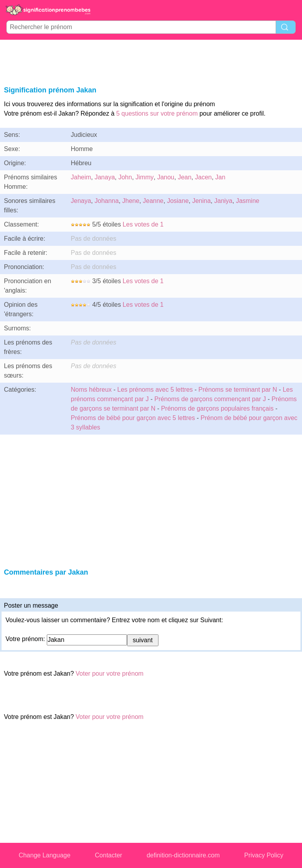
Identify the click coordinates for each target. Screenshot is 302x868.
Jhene (131, 201)
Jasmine (248, 201)
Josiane (178, 201)
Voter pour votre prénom (110, 674)
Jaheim (81, 177)
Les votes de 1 (143, 224)
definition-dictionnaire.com (183, 855)
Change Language (44, 855)
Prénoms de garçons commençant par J (210, 399)
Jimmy (145, 177)
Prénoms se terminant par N (238, 390)
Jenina (202, 201)
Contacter (108, 855)
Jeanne (153, 201)
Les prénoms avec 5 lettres (155, 390)
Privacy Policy (264, 855)
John (125, 177)
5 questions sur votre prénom (157, 113)
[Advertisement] (151, 61)
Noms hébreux (91, 390)
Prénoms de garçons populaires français (218, 408)
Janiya (223, 201)
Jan (220, 177)
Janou (166, 177)
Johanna (106, 201)
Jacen (203, 177)
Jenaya (81, 201)
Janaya (105, 177)
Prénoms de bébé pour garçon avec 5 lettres (133, 418)
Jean (185, 177)
